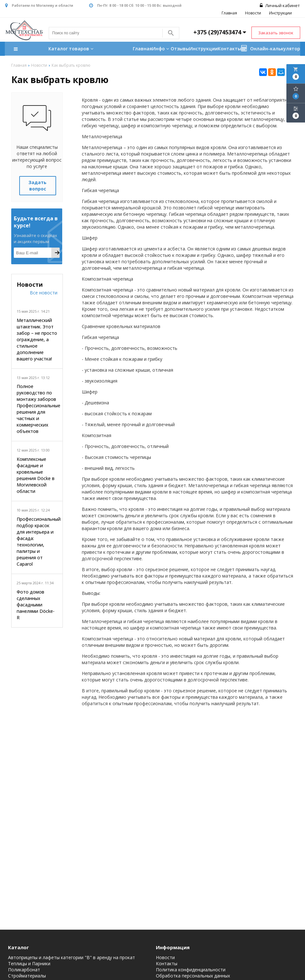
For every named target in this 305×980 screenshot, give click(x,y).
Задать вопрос (38, 186)
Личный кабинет (280, 5)
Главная (230, 13)
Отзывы (180, 49)
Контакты (229, 49)
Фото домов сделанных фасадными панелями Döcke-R (36, 605)
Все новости (44, 293)
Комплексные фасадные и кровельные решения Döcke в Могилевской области (36, 475)
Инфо (161, 49)
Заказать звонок (276, 33)
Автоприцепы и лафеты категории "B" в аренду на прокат (72, 958)
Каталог (18, 947)
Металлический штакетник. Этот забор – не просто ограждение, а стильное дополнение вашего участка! (37, 339)
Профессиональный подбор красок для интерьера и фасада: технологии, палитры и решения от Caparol (37, 541)
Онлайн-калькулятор (271, 49)
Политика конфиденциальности (191, 970)
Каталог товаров (54, 50)
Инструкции (281, 13)
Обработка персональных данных (193, 976)
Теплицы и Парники (29, 964)
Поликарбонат (24, 970)
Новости (253, 13)
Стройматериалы (27, 976)
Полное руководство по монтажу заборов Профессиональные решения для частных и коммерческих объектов (37, 409)
